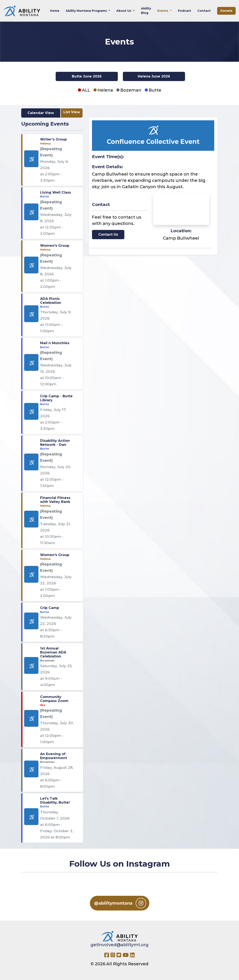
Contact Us (108, 234)
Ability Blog (146, 11)
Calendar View (41, 113)
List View (72, 112)
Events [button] (163, 11)
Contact (204, 11)
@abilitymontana (120, 903)
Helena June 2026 (154, 76)
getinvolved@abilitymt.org (119, 945)
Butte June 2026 (87, 76)
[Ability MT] (22, 11)
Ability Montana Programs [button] (87, 11)
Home (55, 11)
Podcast (185, 11)
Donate (226, 11)
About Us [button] (124, 11)
